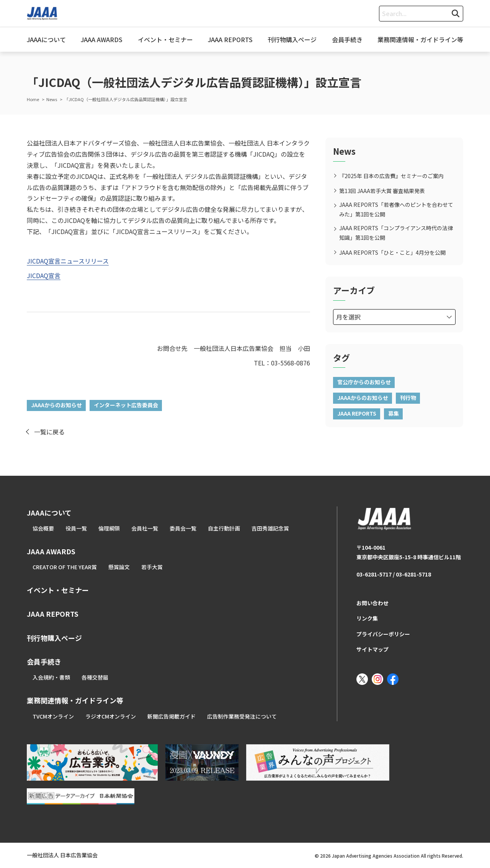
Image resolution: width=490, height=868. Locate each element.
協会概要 (43, 528)
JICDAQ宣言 (44, 275)
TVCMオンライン (53, 716)
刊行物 (408, 398)
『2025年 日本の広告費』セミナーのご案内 (391, 176)
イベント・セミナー (165, 39)
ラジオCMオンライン (111, 716)
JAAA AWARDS (102, 39)
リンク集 (367, 618)
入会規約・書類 (51, 677)
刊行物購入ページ (292, 39)
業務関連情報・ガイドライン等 (420, 39)
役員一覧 (76, 528)
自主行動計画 (224, 528)
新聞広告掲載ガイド (171, 716)
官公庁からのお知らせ (364, 382)
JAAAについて (46, 39)
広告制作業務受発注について (242, 716)
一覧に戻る (49, 432)
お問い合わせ (372, 603)
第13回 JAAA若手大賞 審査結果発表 (382, 191)
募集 (394, 413)
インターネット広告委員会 (126, 405)
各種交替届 (95, 677)
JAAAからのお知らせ (56, 405)
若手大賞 (152, 567)
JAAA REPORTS (230, 39)
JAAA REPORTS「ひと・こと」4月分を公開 (392, 252)
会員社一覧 (145, 528)
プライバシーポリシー (383, 634)
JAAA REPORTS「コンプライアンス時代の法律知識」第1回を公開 (396, 233)
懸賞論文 (119, 567)
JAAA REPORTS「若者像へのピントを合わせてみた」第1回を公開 (396, 209)
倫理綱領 (109, 528)
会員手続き (347, 39)
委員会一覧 (183, 528)
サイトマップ (372, 649)
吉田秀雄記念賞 (270, 528)
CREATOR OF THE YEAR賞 (65, 567)
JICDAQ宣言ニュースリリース (68, 261)
